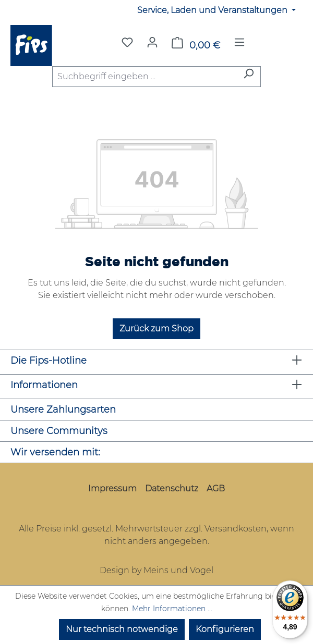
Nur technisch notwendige (122, 629)
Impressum (112, 488)
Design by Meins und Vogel (156, 570)
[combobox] (145, 77)
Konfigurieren (225, 629)
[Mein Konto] (152, 42)
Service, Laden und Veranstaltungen (213, 10)
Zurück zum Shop (156, 329)
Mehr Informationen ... (172, 609)
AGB (216, 488)
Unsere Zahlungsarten (63, 410)
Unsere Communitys (59, 431)
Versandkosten (236, 529)
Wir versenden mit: (55, 452)
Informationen (44, 385)
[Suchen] (249, 77)
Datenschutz (172, 488)
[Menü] (239, 45)
